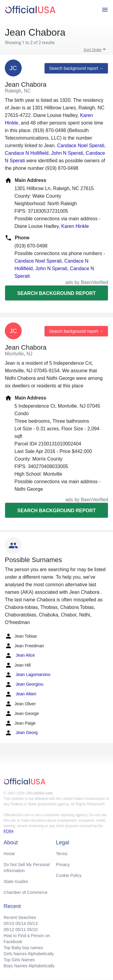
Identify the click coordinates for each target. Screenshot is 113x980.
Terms (62, 854)
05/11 (21, 930)
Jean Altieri (20, 694)
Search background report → (76, 68)
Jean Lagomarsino (28, 675)
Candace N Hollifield (27, 153)
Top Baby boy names (23, 948)
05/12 (9, 930)
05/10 (32, 930)
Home (9, 854)
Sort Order (93, 50)
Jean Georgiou (24, 684)
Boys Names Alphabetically (29, 966)
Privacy (63, 865)
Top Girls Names (19, 960)
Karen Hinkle (75, 226)
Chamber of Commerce (26, 892)
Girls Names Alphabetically (29, 954)
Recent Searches (20, 917)
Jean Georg (21, 733)
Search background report (56, 293)
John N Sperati (67, 153)
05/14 (21, 923)
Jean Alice (20, 655)
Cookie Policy (69, 875)
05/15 (9, 923)
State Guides (16, 881)
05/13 (32, 923)
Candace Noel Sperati (81, 146)
